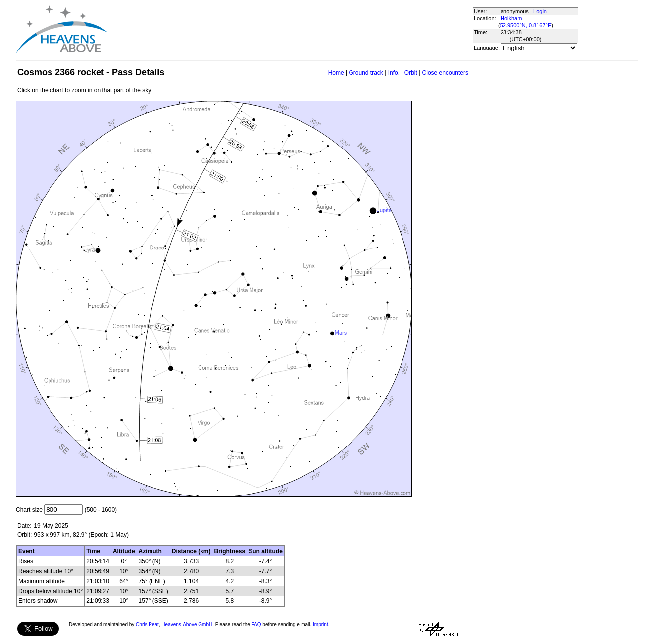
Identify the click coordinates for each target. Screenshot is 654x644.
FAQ (256, 624)
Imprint (321, 624)
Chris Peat (147, 624)
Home (336, 73)
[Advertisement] (290, 30)
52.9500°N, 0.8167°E (526, 25)
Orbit (411, 73)
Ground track (366, 73)
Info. (394, 73)
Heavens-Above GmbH (187, 624)
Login (540, 11)
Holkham (511, 18)
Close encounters (445, 73)
